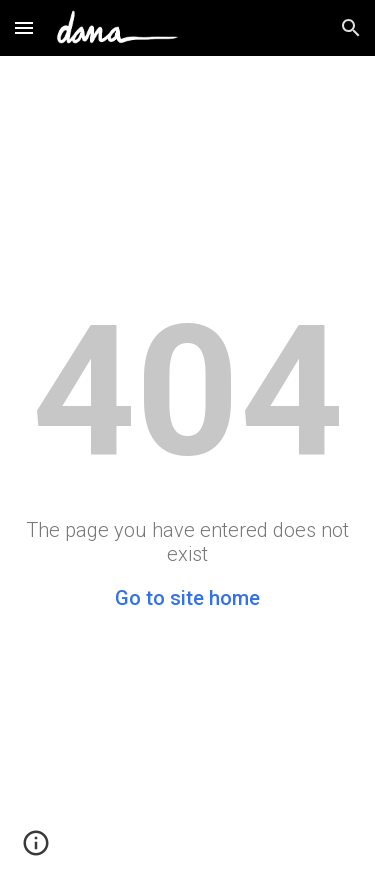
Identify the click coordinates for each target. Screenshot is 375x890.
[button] (24, 27)
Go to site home (187, 598)
